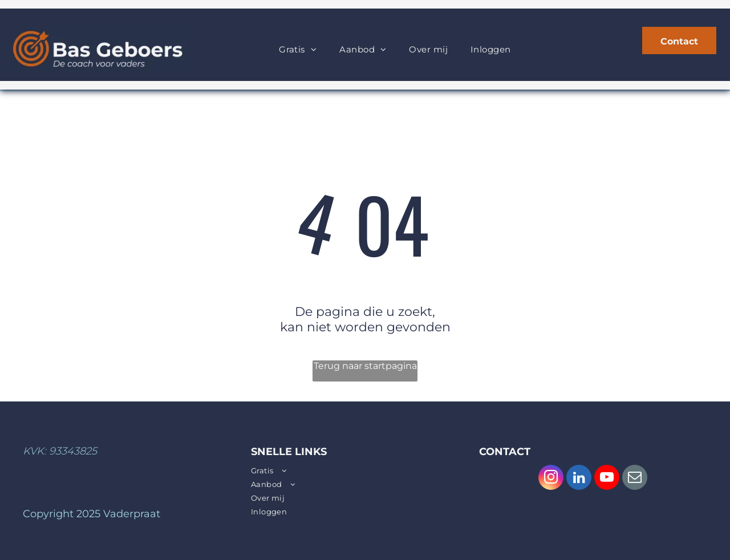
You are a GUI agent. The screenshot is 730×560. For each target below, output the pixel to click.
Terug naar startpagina (365, 366)
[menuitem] (298, 49)
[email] (635, 479)
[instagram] (551, 479)
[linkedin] (579, 479)
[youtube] (607, 479)
